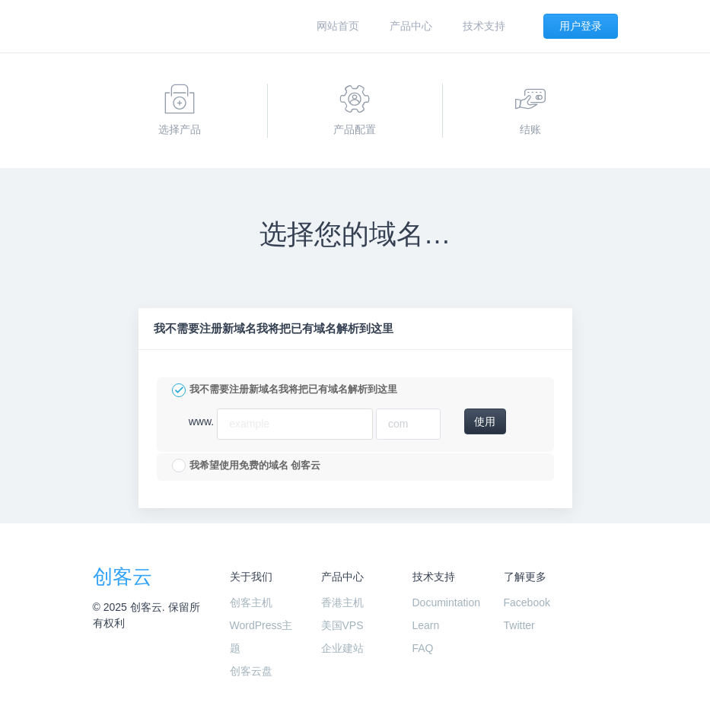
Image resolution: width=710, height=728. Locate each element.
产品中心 (411, 26)
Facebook (527, 602)
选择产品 (180, 110)
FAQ (423, 648)
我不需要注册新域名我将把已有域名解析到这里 (285, 390)
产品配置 (355, 110)
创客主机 (251, 602)
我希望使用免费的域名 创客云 (247, 466)
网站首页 (338, 26)
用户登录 (581, 26)
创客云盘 (251, 671)
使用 (485, 421)
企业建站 (342, 648)
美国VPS (342, 625)
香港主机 (342, 602)
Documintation (447, 602)
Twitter (519, 625)
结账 (530, 110)
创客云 (123, 577)
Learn (426, 625)
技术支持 (484, 26)
